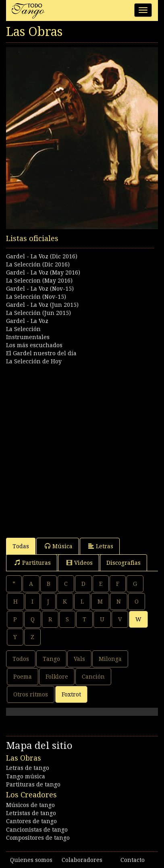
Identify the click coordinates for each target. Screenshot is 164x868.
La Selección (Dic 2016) (38, 264)
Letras (101, 546)
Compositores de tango (38, 838)
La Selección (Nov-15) (36, 297)
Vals (79, 659)
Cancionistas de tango (37, 830)
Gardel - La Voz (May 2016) (43, 273)
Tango (51, 659)
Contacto (133, 860)
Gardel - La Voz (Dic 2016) (42, 256)
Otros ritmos (31, 694)
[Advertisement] (82, 448)
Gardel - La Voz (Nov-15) (40, 289)
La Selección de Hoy (34, 361)
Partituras (33, 563)
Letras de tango (28, 768)
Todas (21, 546)
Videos (80, 563)
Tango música (26, 776)
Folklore (57, 677)
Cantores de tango (31, 821)
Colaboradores (82, 860)
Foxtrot (71, 694)
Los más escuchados (34, 345)
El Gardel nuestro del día (41, 353)
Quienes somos (31, 860)
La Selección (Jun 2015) (38, 313)
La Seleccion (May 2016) (39, 281)
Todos (21, 659)
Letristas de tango (31, 813)
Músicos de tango (30, 805)
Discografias (124, 563)
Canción (93, 677)
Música (59, 546)
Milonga (110, 659)
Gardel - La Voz (27, 321)
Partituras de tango (33, 784)
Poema (23, 677)
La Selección (23, 329)
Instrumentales (28, 337)
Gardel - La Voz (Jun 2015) (42, 305)
